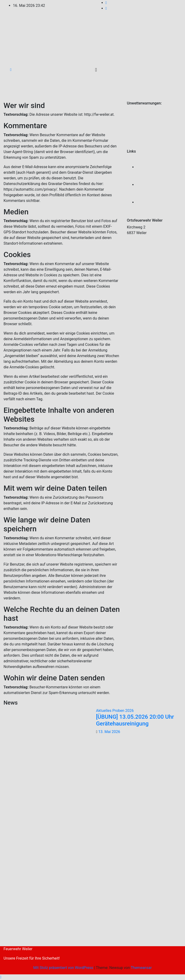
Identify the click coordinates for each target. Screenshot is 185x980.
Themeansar (141, 968)
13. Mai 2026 (109, 732)
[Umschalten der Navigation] (96, 70)
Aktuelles (104, 711)
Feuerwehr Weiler (18, 949)
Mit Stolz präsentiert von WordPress (64, 968)
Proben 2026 (123, 711)
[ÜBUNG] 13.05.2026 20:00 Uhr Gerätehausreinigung (135, 720)
